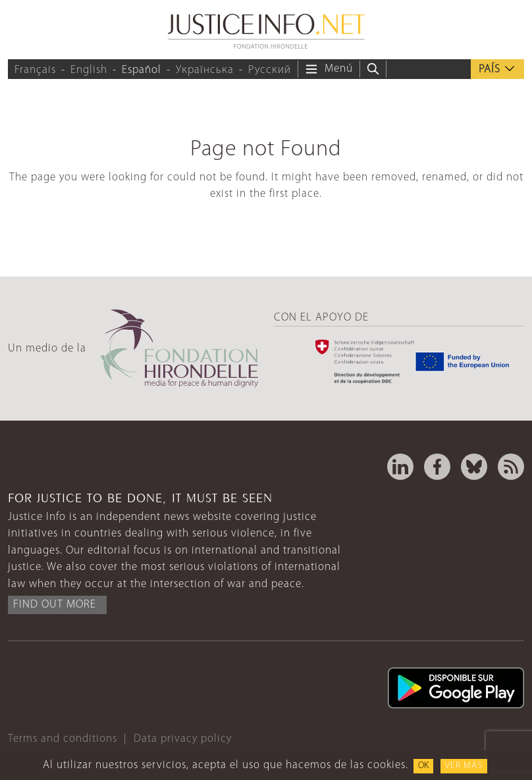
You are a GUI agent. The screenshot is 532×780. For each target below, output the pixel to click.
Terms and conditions (63, 739)
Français (35, 70)
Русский (270, 70)
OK (423, 766)
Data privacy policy (183, 739)
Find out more (55, 605)
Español (142, 70)
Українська (205, 70)
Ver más (464, 766)
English (89, 70)
